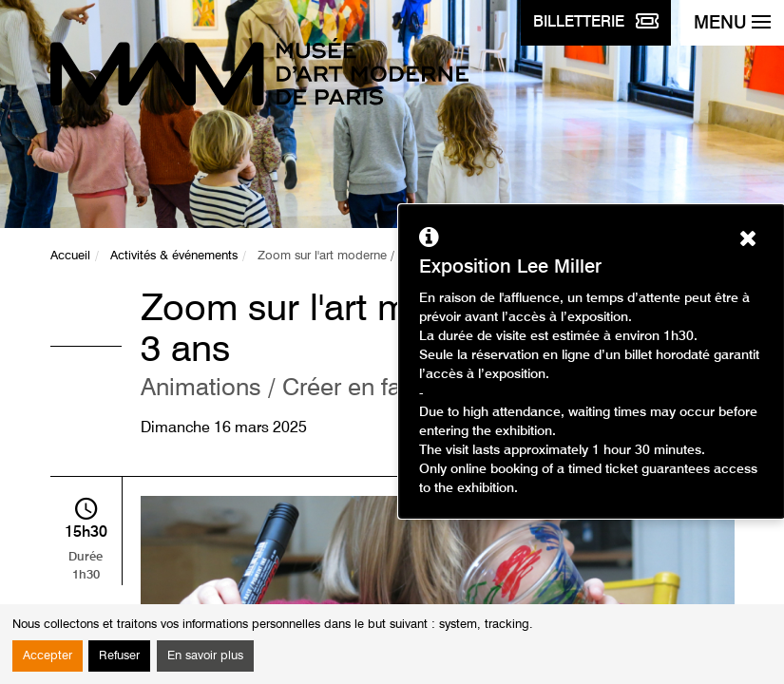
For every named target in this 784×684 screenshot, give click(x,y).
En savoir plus (205, 656)
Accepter (48, 656)
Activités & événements (174, 256)
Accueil (70, 256)
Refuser (119, 656)
